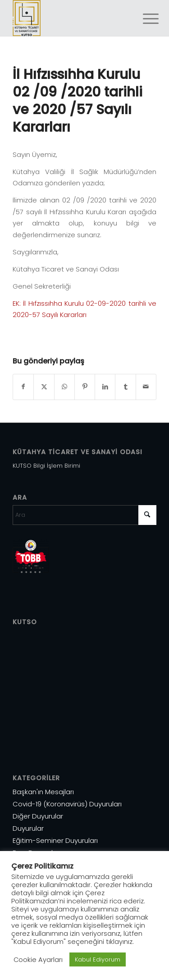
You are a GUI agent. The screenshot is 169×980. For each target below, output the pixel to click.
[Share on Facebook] (23, 387)
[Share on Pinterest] (85, 387)
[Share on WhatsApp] (64, 387)
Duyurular (28, 828)
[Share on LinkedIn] (105, 387)
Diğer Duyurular (38, 816)
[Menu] (144, 19)
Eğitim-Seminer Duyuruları (55, 840)
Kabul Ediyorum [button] (98, 959)
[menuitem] (144, 19)
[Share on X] (44, 387)
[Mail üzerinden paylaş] (146, 387)
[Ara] (84, 515)
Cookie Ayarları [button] (38, 960)
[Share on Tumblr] (125, 387)
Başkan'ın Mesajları (43, 792)
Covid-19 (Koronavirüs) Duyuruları (67, 804)
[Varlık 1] (70, 18)
